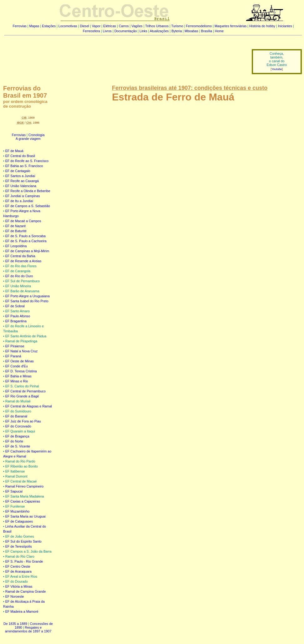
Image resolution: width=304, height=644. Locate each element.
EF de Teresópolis (19, 546)
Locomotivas (68, 26)
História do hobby (262, 26)
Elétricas (110, 26)
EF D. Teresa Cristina (21, 371)
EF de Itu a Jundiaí (19, 201)
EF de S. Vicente (18, 446)
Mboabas (191, 31)
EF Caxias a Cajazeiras (23, 501)
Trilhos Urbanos (157, 26)
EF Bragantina (16, 321)
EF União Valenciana (21, 186)
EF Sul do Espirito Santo (23, 541)
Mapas (34, 26)
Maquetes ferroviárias (231, 26)
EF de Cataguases (19, 521)
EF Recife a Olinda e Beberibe (28, 191)
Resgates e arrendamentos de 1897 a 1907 (28, 629)
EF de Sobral (15, 306)
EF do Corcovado (18, 426)
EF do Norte (14, 441)
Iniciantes (285, 26)
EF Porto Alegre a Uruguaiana (28, 296)
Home (219, 31)
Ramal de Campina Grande (26, 591)
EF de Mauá (14, 151)
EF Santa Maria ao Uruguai (25, 516)
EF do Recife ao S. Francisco (27, 161)
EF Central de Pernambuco (25, 391)
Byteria (177, 31)
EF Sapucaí (14, 491)
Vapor (96, 26)
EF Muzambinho (18, 511)
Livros (107, 31)
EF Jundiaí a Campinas (23, 196)
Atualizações (159, 31)
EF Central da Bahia (20, 256)
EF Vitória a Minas (19, 586)
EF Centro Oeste (18, 566)
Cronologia (37, 135)
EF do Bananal (16, 416)
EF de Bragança (17, 436)
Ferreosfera (91, 31)
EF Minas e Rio (17, 381)
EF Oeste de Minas (20, 361)
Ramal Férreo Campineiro (25, 486)
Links (143, 31)
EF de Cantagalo (18, 171)
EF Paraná (13, 356)
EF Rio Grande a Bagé (22, 396)
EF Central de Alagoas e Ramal (29, 406)
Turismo (177, 26)
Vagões (137, 26)
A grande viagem (28, 139)
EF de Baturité (16, 231)
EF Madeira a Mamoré (22, 611)
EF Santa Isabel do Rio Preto (27, 301)
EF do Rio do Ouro (19, 276)
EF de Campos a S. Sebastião (28, 206)
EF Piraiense (15, 346)
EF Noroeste (15, 596)
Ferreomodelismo (199, 26)
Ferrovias (19, 26)
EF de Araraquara (18, 571)
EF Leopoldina (16, 246)
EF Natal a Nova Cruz (22, 351)
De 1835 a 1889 (15, 624)
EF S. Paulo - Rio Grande (24, 561)
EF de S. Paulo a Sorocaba (25, 236)
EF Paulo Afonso (18, 316)
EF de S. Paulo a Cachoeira (26, 241)
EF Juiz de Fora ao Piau (23, 421)
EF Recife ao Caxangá (22, 181)
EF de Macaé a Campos (23, 221)
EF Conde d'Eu (17, 366)
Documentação (126, 31)
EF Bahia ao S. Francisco (24, 166)
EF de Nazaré (16, 226)
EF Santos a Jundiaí (20, 176)
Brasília (207, 31)
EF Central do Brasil (20, 156)
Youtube (277, 69)
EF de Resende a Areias (23, 261)
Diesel (84, 26)
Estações (49, 26)
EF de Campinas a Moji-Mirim (27, 251)
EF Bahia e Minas (18, 376)
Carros (124, 26)
